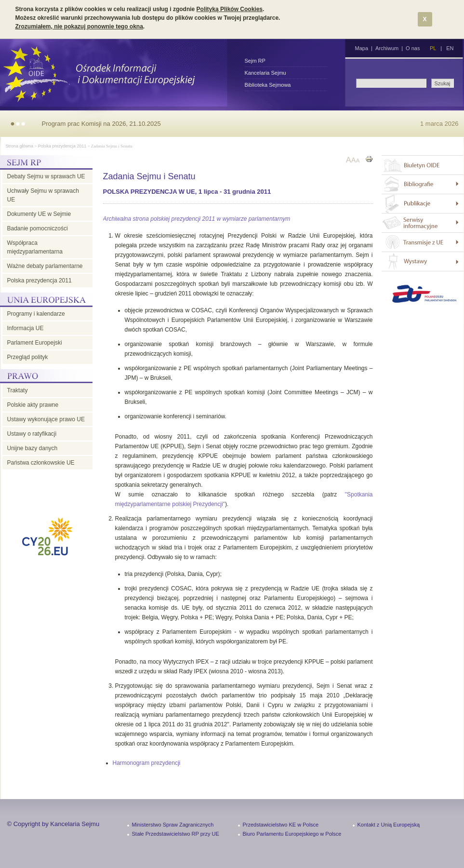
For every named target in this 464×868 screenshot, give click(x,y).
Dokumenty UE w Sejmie (39, 214)
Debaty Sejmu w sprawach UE (46, 176)
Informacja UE (26, 328)
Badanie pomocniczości (38, 228)
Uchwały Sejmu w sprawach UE (43, 195)
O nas (413, 48)
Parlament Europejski (35, 343)
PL (433, 48)
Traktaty (18, 390)
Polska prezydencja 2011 (62, 146)
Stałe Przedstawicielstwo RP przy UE (176, 834)
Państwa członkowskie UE (41, 463)
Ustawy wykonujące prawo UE (46, 419)
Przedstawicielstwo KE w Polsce (281, 825)
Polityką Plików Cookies (230, 9)
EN (450, 48)
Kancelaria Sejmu (265, 73)
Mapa (362, 48)
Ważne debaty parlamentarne (45, 266)
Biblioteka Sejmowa (268, 85)
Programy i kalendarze (36, 314)
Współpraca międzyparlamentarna (35, 247)
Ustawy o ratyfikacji (32, 434)
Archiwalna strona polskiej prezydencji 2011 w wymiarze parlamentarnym (197, 219)
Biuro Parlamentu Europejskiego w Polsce (292, 834)
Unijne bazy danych (33, 448)
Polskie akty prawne (33, 405)
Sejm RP (255, 61)
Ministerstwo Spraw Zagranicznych (173, 825)
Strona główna (20, 146)
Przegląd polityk (28, 357)
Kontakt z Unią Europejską (389, 825)
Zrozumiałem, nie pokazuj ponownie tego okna (79, 27)
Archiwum (387, 48)
